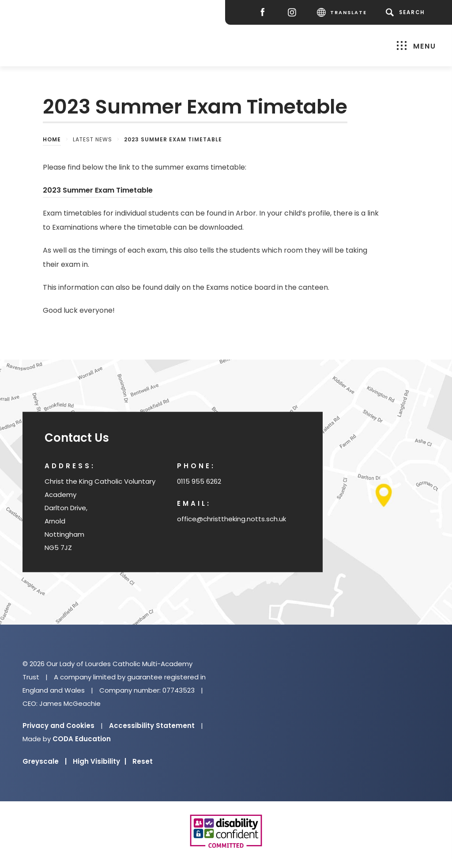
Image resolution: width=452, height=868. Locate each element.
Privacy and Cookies (58, 726)
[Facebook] (265, 13)
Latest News (92, 139)
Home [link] (52, 139)
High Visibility (100, 761)
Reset (143, 761)
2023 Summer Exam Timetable (98, 190)
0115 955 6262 (199, 481)
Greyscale (45, 761)
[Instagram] (294, 13)
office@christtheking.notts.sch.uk (232, 519)
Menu (416, 46)
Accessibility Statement (152, 726)
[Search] (407, 12)
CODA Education (82, 739)
